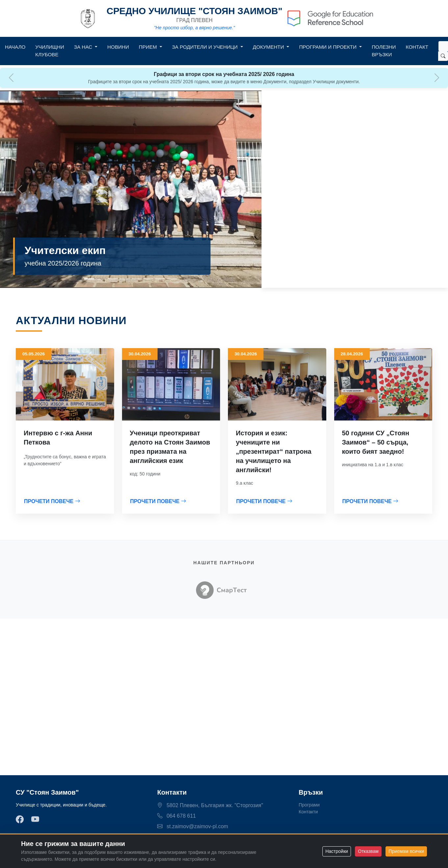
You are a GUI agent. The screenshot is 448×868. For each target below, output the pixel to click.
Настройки (337, 851)
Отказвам (368, 851)
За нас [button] (84, 47)
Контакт (417, 47)
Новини (118, 47)
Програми (309, 805)
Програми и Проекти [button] (328, 47)
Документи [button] (269, 47)
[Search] (443, 46)
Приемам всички (406, 851)
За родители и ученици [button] (206, 47)
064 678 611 (176, 816)
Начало (15, 47)
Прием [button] (149, 47)
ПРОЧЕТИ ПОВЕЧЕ (52, 501)
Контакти (308, 812)
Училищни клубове (50, 51)
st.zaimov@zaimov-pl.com (193, 826)
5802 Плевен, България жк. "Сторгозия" (210, 805)
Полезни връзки (384, 51)
